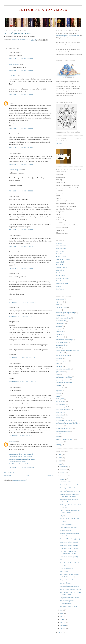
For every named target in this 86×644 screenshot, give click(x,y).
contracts (59, 326)
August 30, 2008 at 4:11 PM (21, 148)
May (62, 616)
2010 (60, 458)
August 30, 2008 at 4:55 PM (21, 191)
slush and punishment (63, 409)
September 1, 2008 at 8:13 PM (22, 358)
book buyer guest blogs (63, 318)
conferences (60, 323)
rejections (59, 391)
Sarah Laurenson (14, 64)
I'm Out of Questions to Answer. (70, 491)
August (63, 479)
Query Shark (60, 262)
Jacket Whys (60, 254)
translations (60, 434)
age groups (60, 302)
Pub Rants (59, 273)
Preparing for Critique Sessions (70, 488)
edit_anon (59, 143)
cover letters (60, 332)
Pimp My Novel (61, 248)
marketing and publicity (64, 369)
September (64, 476)
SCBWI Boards (61, 257)
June (62, 613)
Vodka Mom (13, 76)
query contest (60, 388)
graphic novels (61, 345)
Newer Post (7, 476)
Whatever (59, 243)
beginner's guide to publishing (66, 313)
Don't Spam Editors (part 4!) (69, 545)
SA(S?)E (63, 516)
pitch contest (60, 372)
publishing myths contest (64, 382)
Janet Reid (60, 265)
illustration (60, 358)
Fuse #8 (59, 286)
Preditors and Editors (63, 278)
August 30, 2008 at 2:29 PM (21, 59)
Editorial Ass (60, 270)
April (62, 619)
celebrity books (61, 321)
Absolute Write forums (63, 259)
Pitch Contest (64, 571)
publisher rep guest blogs (64, 377)
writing (58, 445)
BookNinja (60, 281)
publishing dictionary (63, 380)
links (58, 364)
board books (60, 315)
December (64, 467)
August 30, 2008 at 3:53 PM (21, 129)
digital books (60, 334)
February (63, 625)
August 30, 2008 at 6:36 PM (21, 230)
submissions (60, 415)
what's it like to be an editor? (65, 439)
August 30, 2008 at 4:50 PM (21, 164)
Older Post (49, 476)
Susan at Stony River (15, 170)
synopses (59, 418)
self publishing (61, 404)
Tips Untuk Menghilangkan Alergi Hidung (22, 459)
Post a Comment (9, 472)
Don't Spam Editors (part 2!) (69, 557)
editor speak (60, 337)
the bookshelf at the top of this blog (67, 423)
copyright (59, 329)
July (62, 610)
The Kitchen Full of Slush (64, 428)
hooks (58, 348)
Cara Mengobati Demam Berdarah (20, 464)
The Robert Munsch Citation (69, 606)
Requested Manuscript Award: (69, 580)
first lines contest (62, 342)
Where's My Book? (66, 530)
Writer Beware (61, 276)
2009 (60, 461)
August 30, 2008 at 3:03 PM (21, 95)
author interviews (62, 307)
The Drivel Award (66, 583)
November (64, 470)
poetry (58, 374)
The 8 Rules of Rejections (64, 420)
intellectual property (62, 361)
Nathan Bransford (62, 267)
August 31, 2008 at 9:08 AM (21, 247)
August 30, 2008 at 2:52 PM (21, 70)
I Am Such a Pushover (67, 568)
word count (60, 442)
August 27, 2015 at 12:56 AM (21, 467)
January (63, 628)
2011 (60, 455)
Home (28, 476)
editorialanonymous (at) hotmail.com (68, 36)
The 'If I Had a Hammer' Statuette (71, 589)
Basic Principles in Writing (68, 527)
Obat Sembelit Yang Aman (17, 462)
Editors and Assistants (67, 560)
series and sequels (62, 407)
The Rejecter (60, 289)
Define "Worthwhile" (67, 524)
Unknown (12, 100)
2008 (60, 464)
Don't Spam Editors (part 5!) (69, 542)
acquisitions (60, 299)
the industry (60, 426)
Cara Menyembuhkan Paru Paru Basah (21, 454)
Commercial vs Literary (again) (70, 539)
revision (59, 393)
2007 (60, 632)
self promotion (61, 401)
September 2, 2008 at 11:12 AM (23, 382)
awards (58, 310)
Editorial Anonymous (43, 10)
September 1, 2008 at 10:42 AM (23, 302)
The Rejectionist (61, 246)
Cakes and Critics (66, 482)
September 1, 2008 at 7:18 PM (22, 316)
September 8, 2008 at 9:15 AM (22, 436)
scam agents (60, 399)
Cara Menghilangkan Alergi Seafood (20, 457)
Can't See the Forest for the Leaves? (71, 485)
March (63, 622)
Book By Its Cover (62, 284)
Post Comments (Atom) (19, 480)
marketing (59, 366)
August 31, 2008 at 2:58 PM (21, 268)
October (63, 473)
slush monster (61, 412)
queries (58, 385)
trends (58, 437)
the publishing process (63, 431)
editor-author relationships (64, 340)
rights (58, 396)
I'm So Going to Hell (63, 355)
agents (58, 304)
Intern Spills (60, 251)
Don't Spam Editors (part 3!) (69, 548)
